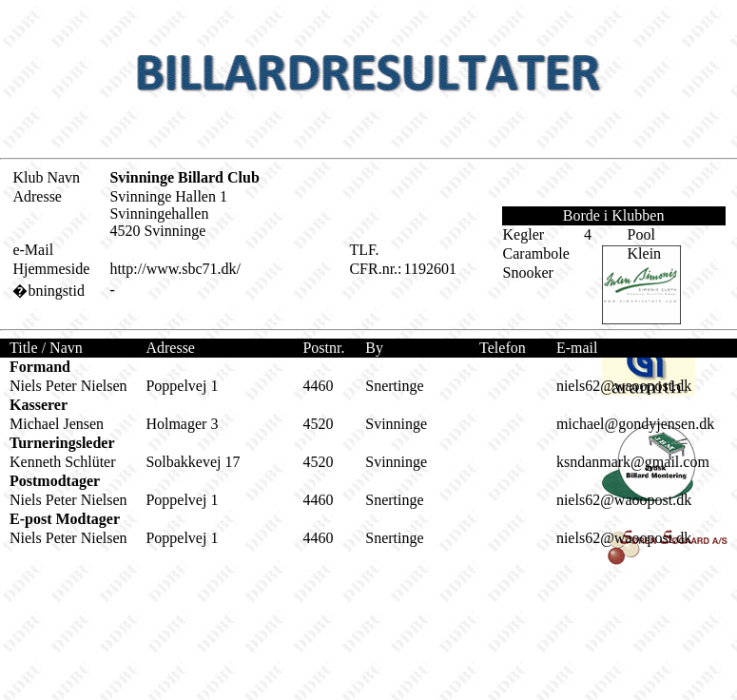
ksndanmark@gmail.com (633, 462)
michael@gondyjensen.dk (635, 424)
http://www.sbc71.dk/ (175, 269)
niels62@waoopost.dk (624, 386)
